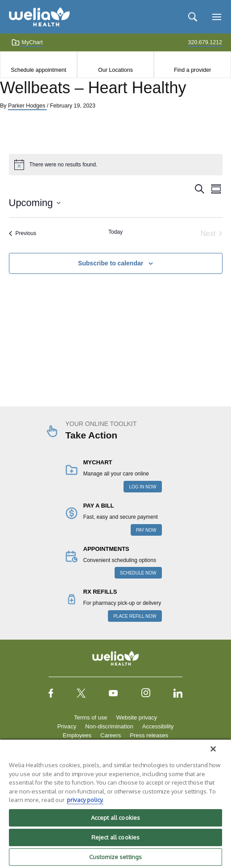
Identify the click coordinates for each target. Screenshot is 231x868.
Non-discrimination (109, 726)
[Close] (213, 749)
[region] (115, 803)
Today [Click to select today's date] (115, 232)
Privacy (67, 726)
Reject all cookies (115, 837)
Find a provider (192, 70)
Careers (111, 735)
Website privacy (136, 717)
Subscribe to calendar (111, 263)
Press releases (149, 735)
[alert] (116, 165)
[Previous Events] (23, 234)
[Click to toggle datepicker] (35, 203)
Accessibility (158, 726)
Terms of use (91, 717)
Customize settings (115, 857)
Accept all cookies (115, 818)
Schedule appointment (38, 70)
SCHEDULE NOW (138, 573)
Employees (77, 735)
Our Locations (115, 70)
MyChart (27, 42)
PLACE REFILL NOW (135, 616)
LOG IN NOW (142, 487)
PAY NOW (146, 530)
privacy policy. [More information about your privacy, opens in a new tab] (85, 800)
